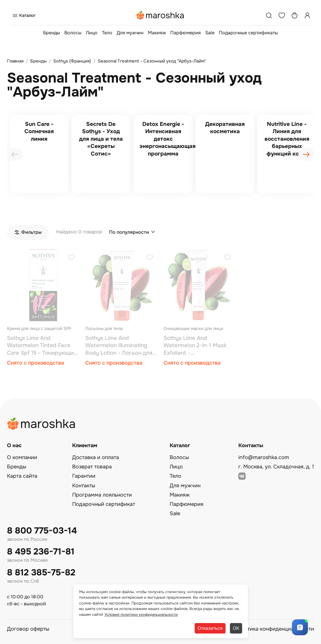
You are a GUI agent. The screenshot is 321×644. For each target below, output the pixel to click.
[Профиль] (307, 15)
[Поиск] (269, 15)
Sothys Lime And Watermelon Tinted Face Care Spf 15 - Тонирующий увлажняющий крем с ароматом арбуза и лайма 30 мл (42, 346)
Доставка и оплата (96, 457)
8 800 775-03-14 (42, 531)
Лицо (92, 33)
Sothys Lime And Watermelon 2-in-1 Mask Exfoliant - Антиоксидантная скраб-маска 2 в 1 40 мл (197, 346)
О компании (22, 457)
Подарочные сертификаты (248, 33)
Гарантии (84, 476)
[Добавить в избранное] (71, 258)
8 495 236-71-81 (41, 552)
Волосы (73, 33)
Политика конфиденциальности (274, 629)
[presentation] (15, 154)
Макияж (157, 33)
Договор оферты (28, 629)
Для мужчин (130, 33)
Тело (107, 33)
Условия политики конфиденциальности (141, 614)
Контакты (84, 486)
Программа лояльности (102, 495)
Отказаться (210, 628)
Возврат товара (92, 467)
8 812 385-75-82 (41, 573)
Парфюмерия (186, 33)
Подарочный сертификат (104, 504)
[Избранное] (282, 15)
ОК (236, 628)
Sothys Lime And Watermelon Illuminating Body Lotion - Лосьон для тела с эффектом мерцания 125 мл (119, 346)
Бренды (52, 33)
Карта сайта (22, 476)
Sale (210, 33)
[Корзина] (295, 15)
